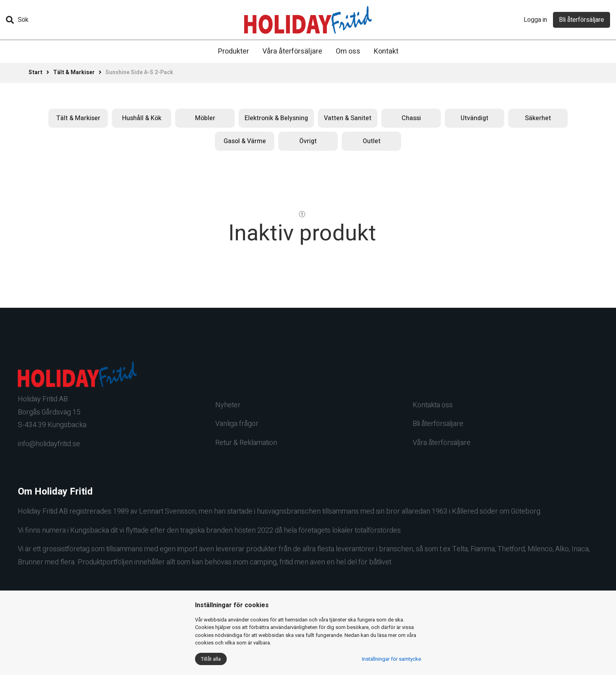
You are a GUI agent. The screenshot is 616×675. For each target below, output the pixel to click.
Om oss (348, 51)
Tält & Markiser (74, 72)
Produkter (233, 51)
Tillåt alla (211, 659)
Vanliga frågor (237, 424)
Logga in (535, 20)
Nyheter (228, 405)
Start (35, 72)
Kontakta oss (433, 405)
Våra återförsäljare (292, 51)
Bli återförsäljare (582, 20)
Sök (17, 20)
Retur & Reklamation (246, 443)
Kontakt (386, 51)
